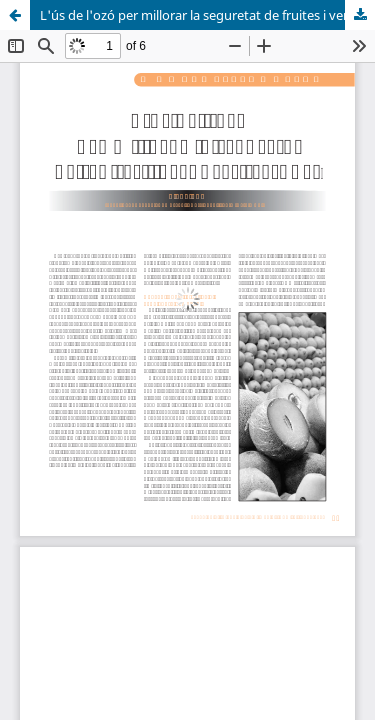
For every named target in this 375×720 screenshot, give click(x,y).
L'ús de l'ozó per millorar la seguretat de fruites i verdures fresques (207, 15)
